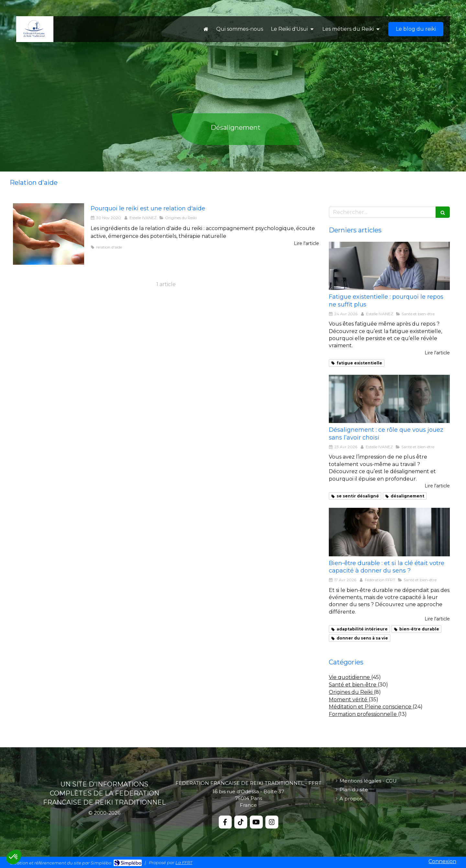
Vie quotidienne (350, 677)
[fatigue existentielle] (389, 266)
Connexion (442, 861)
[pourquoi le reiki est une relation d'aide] (49, 234)
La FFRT (184, 862)
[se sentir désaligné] (389, 399)
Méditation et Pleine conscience (371, 707)
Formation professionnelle (363, 714)
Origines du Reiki (351, 692)
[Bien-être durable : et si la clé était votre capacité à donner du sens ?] (389, 532)
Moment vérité (349, 700)
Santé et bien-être (353, 685)
